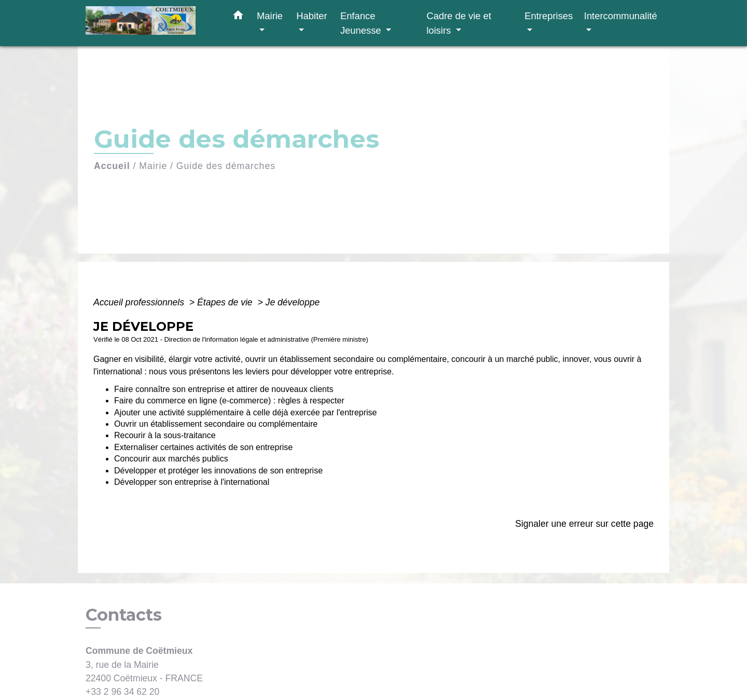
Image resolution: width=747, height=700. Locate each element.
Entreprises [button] (549, 16)
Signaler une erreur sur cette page (584, 524)
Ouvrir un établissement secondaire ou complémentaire (216, 424)
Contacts (124, 615)
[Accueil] (150, 23)
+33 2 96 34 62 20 (122, 692)
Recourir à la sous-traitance (165, 435)
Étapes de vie (226, 302)
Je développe (293, 302)
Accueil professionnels (140, 302)
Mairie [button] (270, 16)
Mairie (153, 166)
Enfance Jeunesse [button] (362, 23)
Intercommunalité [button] (621, 16)
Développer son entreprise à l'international (192, 482)
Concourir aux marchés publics (171, 459)
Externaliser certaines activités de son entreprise (203, 447)
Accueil (112, 166)
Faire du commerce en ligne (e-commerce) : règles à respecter (229, 401)
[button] (238, 17)
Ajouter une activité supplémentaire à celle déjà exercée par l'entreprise (245, 412)
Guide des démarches (226, 166)
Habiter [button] (312, 16)
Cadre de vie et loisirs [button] (459, 23)
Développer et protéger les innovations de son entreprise (218, 471)
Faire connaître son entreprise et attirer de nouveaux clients (224, 389)
